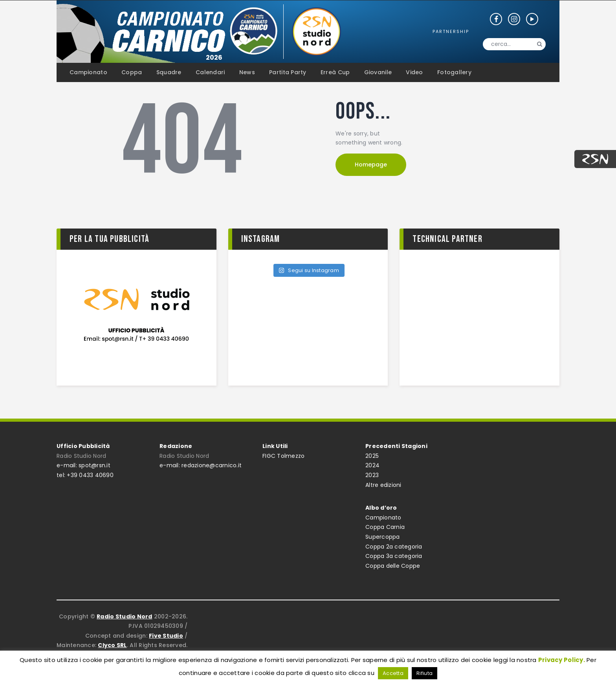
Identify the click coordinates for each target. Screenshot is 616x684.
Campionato (383, 518)
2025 (372, 456)
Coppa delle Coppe (393, 566)
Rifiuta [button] (424, 673)
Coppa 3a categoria (394, 556)
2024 (372, 465)
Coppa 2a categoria (394, 547)
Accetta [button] (393, 673)
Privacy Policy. (562, 660)
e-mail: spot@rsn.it (83, 465)
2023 (372, 475)
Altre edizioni (383, 485)
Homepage (371, 165)
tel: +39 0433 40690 (85, 475)
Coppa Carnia (385, 527)
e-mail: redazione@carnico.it (201, 465)
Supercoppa (383, 537)
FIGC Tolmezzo (283, 456)
